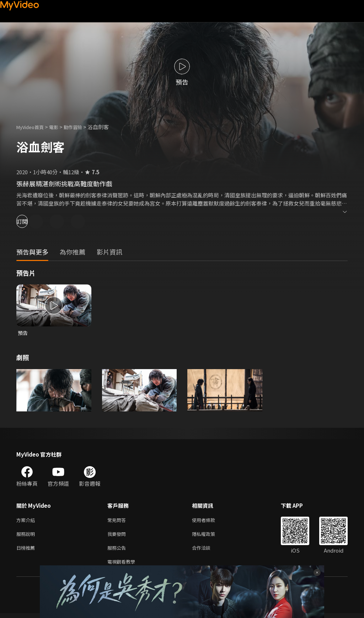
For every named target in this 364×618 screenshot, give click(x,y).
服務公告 (118, 551)
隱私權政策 (210, 536)
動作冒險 (81, 127)
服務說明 (27, 536)
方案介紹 (27, 521)
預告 (23, 333)
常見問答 (118, 521)
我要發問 (118, 536)
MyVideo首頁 (33, 127)
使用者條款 (210, 521)
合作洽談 (207, 551)
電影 (59, 127)
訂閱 (31, 221)
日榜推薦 (27, 551)
